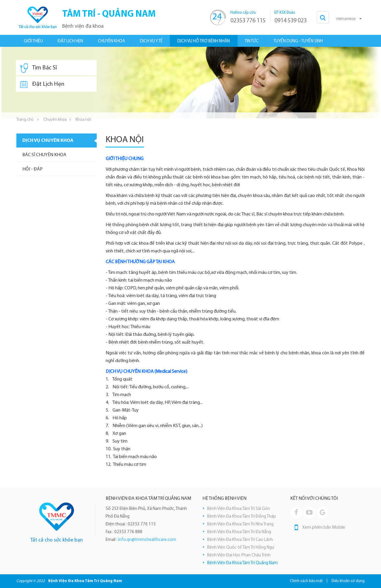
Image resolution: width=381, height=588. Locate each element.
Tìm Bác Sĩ (39, 68)
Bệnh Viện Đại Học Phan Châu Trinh (239, 555)
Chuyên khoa (55, 120)
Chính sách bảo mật (306, 581)
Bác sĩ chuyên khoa (44, 155)
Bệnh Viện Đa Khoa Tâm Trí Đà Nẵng (239, 532)
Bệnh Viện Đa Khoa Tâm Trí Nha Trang (240, 524)
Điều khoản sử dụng (348, 581)
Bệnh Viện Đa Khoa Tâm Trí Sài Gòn (239, 509)
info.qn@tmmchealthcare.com (147, 540)
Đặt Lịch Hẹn (42, 84)
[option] (190, 83)
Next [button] (377, 83)
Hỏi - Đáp (32, 169)
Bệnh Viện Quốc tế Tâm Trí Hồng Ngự (241, 548)
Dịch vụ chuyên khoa (48, 141)
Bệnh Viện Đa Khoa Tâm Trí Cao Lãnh (240, 540)
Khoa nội (83, 120)
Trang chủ (25, 120)
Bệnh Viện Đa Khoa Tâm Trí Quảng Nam (242, 563)
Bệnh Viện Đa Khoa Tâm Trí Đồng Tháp (242, 517)
